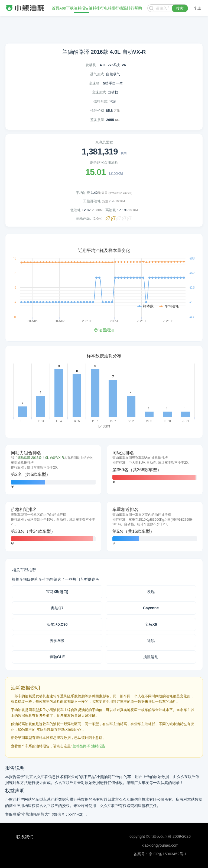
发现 (151, 592)
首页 (56, 8)
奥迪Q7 (57, 608)
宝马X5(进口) (57, 592)
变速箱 (94, 83)
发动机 (91, 65)
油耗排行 (96, 8)
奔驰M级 (57, 641)
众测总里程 (104, 142)
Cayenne (151, 608)
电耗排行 (112, 8)
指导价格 (97, 111)
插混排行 (127, 8)
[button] (12, 487)
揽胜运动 (151, 657)
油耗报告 (81, 8)
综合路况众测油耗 (104, 162)
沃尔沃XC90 (57, 624)
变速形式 (99, 92)
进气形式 (97, 74)
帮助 (138, 8)
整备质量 (97, 120)
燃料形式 (100, 101)
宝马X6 (151, 624)
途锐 (151, 641)
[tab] (53, 470)
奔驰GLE (57, 657)
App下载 (66, 8)
